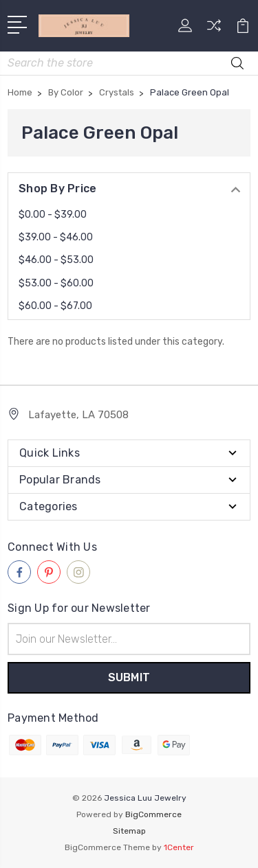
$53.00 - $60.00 (56, 283)
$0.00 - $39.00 (53, 215)
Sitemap (129, 831)
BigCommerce (153, 814)
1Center (179, 847)
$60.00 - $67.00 (55, 306)
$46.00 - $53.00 (56, 260)
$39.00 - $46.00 (56, 237)
